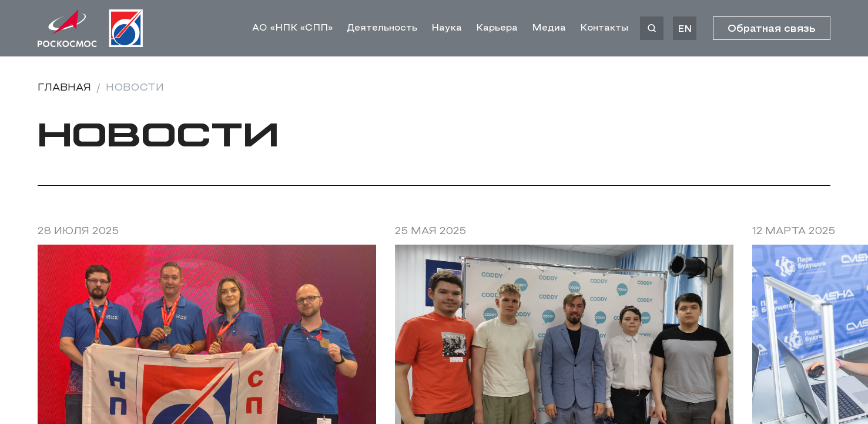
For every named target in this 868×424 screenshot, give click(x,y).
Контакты (604, 28)
